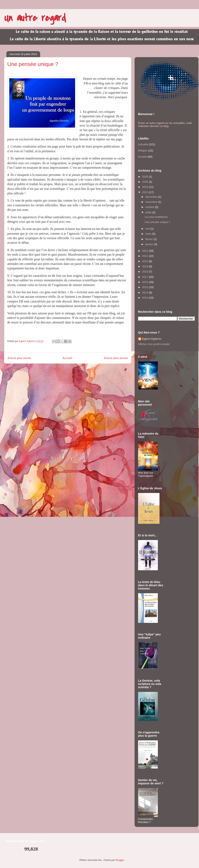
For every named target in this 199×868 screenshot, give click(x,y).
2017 (146, 277)
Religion (143, 151)
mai (148, 229)
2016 (146, 282)
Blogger (120, 860)
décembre (152, 197)
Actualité (143, 144)
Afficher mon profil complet (154, 344)
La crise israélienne (156, 217)
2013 (146, 298)
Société (143, 157)
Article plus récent (19, 358)
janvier (150, 244)
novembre (152, 202)
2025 (146, 182)
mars (149, 234)
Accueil (67, 358)
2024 (146, 187)
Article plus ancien (116, 358)
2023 (146, 192)
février (149, 239)
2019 (146, 266)
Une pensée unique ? (157, 222)
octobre (150, 207)
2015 (146, 287)
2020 (146, 261)
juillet (149, 212)
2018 (146, 272)
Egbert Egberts (152, 339)
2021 (146, 256)
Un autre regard (35, 18)
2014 (146, 293)
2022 (146, 251)
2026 (146, 177)
